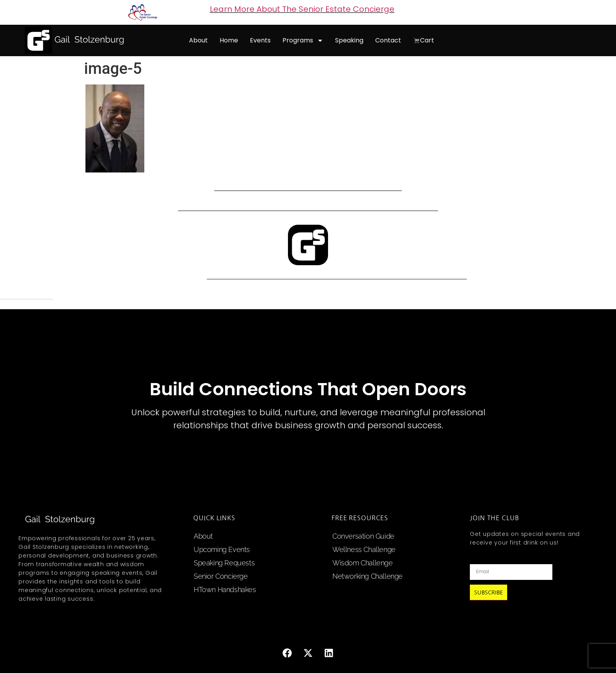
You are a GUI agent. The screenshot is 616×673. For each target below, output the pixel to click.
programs (303, 40)
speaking (349, 40)
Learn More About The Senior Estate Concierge (302, 9)
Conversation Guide (363, 536)
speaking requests (224, 563)
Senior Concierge (221, 576)
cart (424, 40)
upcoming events (222, 549)
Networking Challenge (368, 576)
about (198, 40)
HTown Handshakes (225, 590)
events (260, 40)
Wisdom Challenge (363, 563)
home (229, 40)
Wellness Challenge (364, 549)
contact (388, 40)
